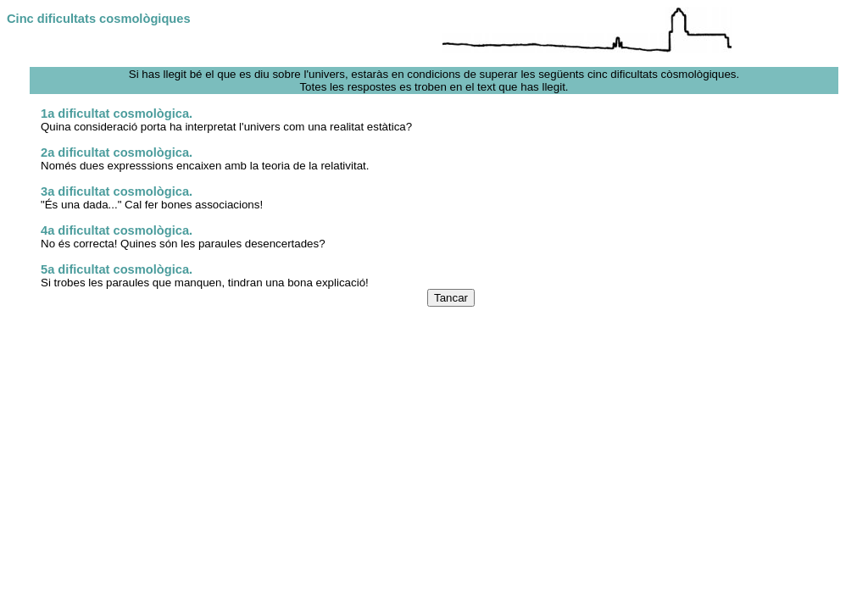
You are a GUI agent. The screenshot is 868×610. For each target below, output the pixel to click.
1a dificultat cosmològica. (117, 114)
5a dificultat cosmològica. (117, 269)
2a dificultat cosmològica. (117, 152)
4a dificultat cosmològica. (117, 230)
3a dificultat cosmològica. (117, 191)
